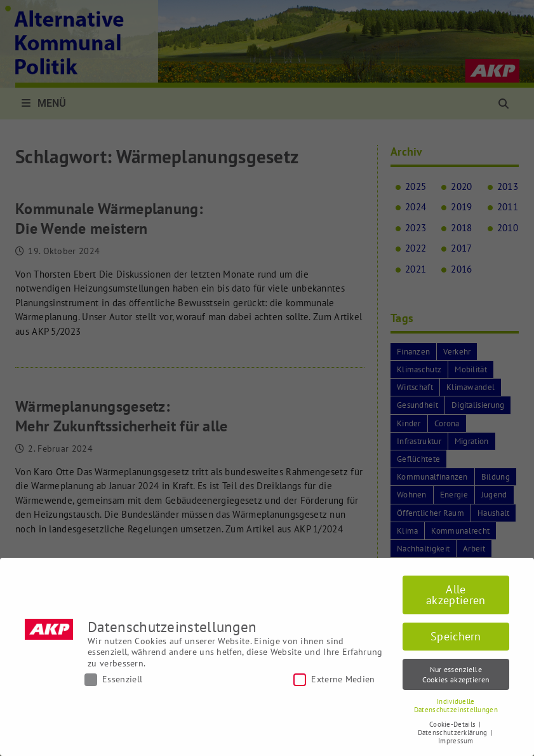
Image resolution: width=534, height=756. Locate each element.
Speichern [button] (456, 636)
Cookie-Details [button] (454, 724)
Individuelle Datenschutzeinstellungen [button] (456, 705)
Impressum (456, 741)
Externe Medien (334, 679)
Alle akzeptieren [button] (456, 595)
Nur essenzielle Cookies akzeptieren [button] (456, 674)
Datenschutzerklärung (454, 732)
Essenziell (113, 679)
